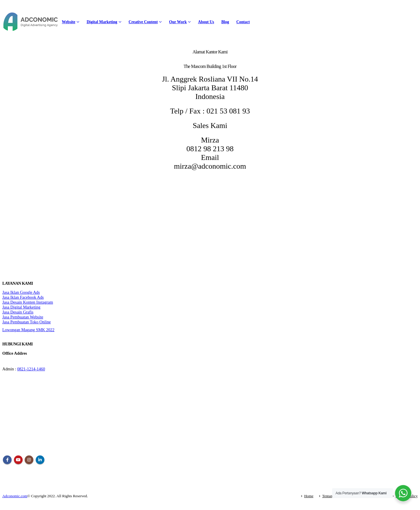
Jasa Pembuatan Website (23, 317)
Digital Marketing (102, 22)
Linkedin (40, 460)
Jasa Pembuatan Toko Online (27, 322)
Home (309, 496)
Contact (243, 22)
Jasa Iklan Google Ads (21, 292)
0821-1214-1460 (31, 369)
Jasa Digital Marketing (21, 307)
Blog (225, 22)
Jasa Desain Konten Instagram (28, 302)
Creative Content (143, 22)
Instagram (29, 460)
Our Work (178, 22)
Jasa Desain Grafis (18, 312)
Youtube (18, 460)
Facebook (7, 460)
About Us (206, 22)
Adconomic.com (15, 496)
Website (69, 22)
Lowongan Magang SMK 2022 (28, 330)
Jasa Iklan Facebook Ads (23, 297)
